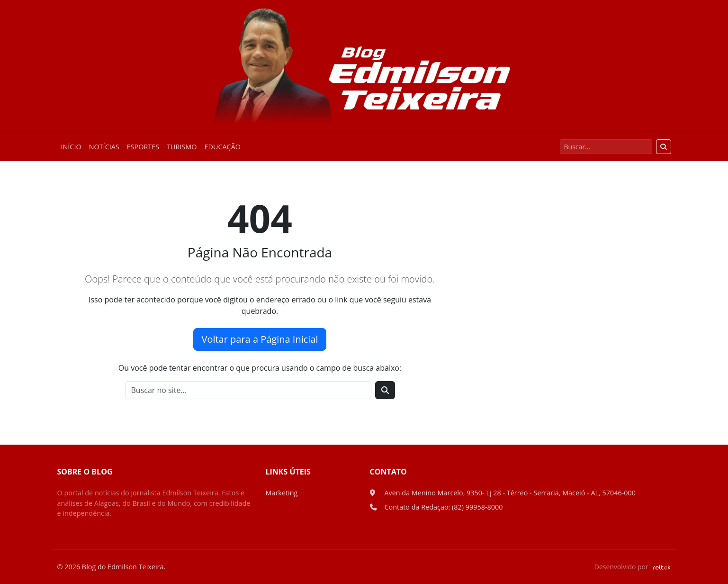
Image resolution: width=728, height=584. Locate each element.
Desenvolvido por (633, 567)
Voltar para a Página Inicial (260, 339)
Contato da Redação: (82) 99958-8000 (444, 507)
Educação (223, 147)
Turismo (182, 147)
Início (71, 147)
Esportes (143, 147)
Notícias (104, 147)
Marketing (282, 493)
